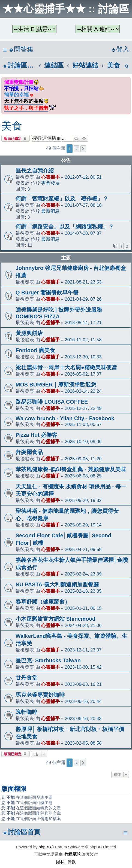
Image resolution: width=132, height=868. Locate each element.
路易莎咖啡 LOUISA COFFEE (52, 402)
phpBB (45, 847)
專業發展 (50, 183)
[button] (83, 149)
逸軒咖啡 (26, 712)
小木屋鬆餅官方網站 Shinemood (55, 619)
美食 (12, 126)
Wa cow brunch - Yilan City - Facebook (65, 418)
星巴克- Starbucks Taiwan (48, 660)
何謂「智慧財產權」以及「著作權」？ (62, 199)
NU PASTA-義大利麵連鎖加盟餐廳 (57, 584)
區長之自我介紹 (35, 170)
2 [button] (76, 149)
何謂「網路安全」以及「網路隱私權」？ (65, 227)
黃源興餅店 (29, 333)
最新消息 (50, 211)
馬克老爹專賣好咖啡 (40, 695)
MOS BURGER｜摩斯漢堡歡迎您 (56, 385)
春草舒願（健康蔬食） (43, 602)
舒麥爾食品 (29, 452)
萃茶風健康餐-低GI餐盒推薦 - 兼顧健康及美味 (71, 469)
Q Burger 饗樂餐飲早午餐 (47, 293)
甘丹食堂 (26, 678)
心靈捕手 (50, 177)
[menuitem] (21, 49)
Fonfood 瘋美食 (35, 350)
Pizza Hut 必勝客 (36, 435)
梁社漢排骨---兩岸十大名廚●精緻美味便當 (66, 367)
